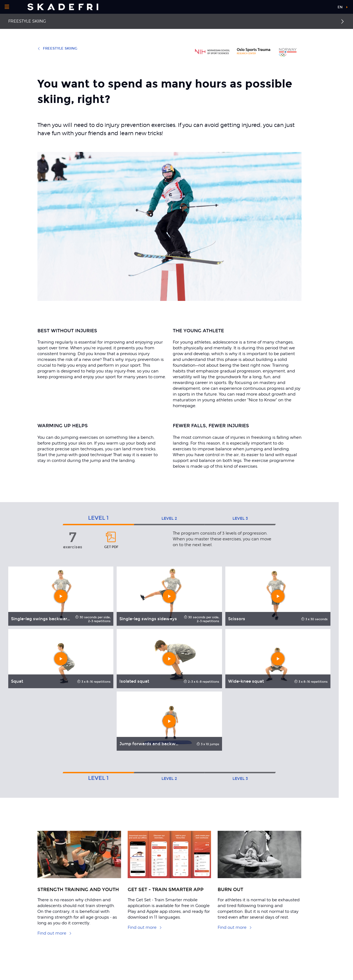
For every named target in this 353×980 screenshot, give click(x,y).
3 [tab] (240, 518)
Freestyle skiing (27, 21)
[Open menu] (7, 7)
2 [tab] (169, 518)
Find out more (55, 933)
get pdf (111, 540)
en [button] (340, 7)
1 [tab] (98, 518)
